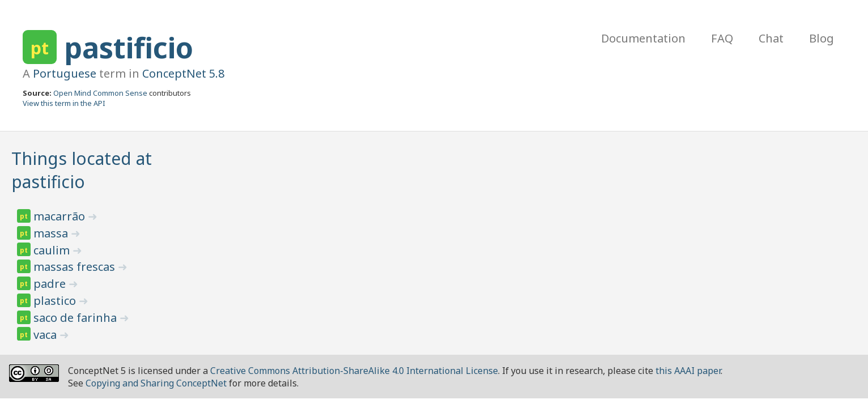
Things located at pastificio (82, 170)
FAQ (722, 38)
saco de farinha (76, 318)
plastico (56, 301)
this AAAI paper (688, 371)
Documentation (643, 38)
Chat (771, 38)
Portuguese (65, 73)
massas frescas (76, 267)
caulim (53, 250)
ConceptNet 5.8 (183, 73)
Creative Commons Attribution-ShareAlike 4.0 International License (354, 371)
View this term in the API (64, 103)
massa (52, 233)
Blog (822, 38)
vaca (46, 335)
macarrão (61, 216)
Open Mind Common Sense (100, 93)
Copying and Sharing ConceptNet (156, 383)
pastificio (129, 48)
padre (51, 284)
